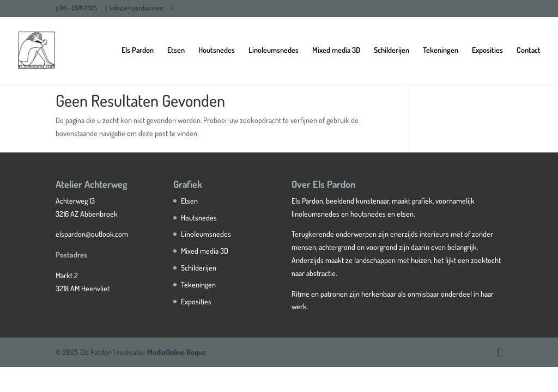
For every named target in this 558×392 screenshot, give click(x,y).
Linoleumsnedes (274, 50)
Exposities (487, 50)
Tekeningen (441, 50)
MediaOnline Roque (177, 352)
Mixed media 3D (336, 50)
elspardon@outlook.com (92, 234)
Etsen (176, 50)
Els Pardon (138, 50)
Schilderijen (392, 50)
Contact (529, 50)
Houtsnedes (217, 50)
